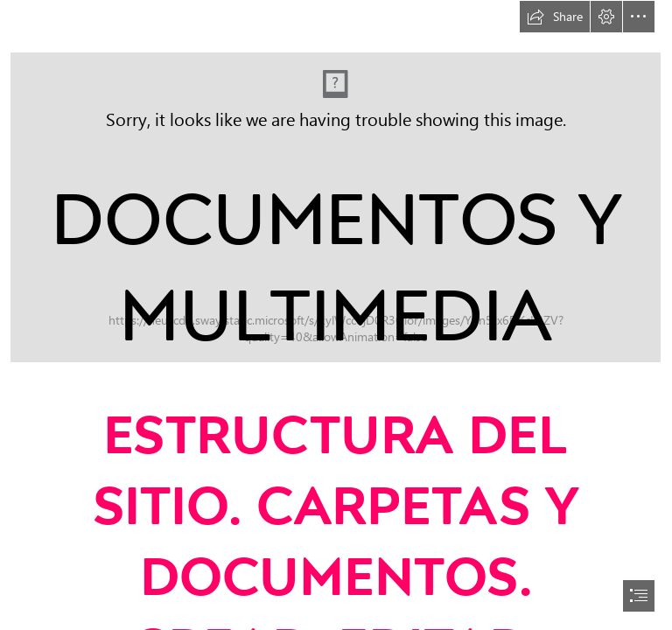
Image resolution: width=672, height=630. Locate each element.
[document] (336, 315)
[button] (555, 17)
